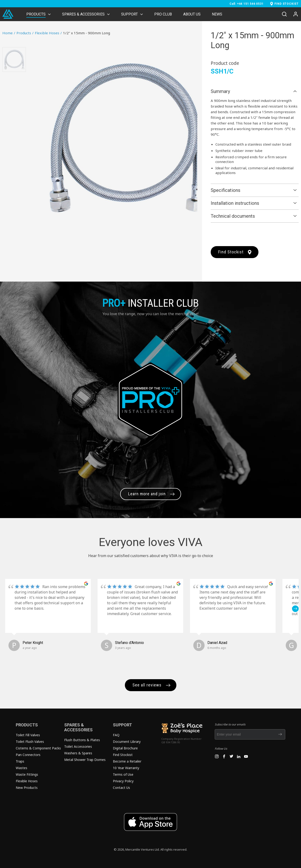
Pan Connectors (28, 755)
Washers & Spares (78, 753)
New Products (27, 788)
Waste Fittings (27, 774)
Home (9, 33)
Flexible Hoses (48, 33)
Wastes (22, 768)
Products (25, 33)
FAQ (116, 735)
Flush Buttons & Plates (82, 740)
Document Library (127, 742)
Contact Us (121, 788)
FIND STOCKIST (287, 4)
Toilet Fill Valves (28, 735)
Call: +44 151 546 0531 (247, 4)
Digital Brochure (125, 748)
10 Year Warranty (126, 768)
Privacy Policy (123, 781)
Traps (20, 761)
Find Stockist (231, 252)
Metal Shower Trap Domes (85, 760)
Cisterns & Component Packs (38, 748)
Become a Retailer (127, 761)
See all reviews (147, 685)
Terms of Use (123, 774)
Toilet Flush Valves (30, 742)
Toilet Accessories (78, 746)
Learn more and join (147, 494)
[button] (295, 609)
